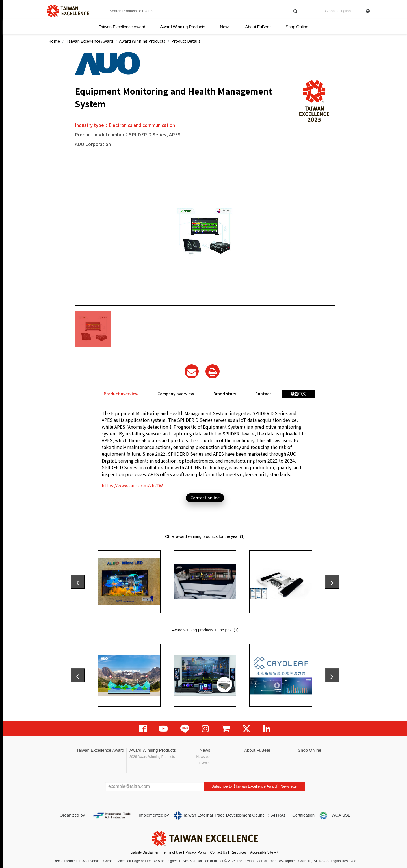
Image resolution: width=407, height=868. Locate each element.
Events (204, 763)
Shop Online (297, 27)
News (225, 27)
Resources (238, 852)
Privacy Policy (196, 852)
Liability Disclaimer (144, 852)
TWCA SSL (335, 815)
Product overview (121, 394)
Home (54, 41)
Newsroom (204, 757)
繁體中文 (298, 394)
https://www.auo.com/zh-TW (132, 485)
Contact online (205, 498)
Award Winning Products (183, 27)
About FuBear (258, 27)
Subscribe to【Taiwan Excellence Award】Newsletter (255, 786)
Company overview (176, 394)
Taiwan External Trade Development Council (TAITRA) (229, 815)
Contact (263, 394)
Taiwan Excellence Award (122, 27)
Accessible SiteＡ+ (264, 852)
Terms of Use (172, 852)
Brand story (225, 394)
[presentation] (78, 582)
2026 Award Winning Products (152, 757)
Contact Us (219, 852)
